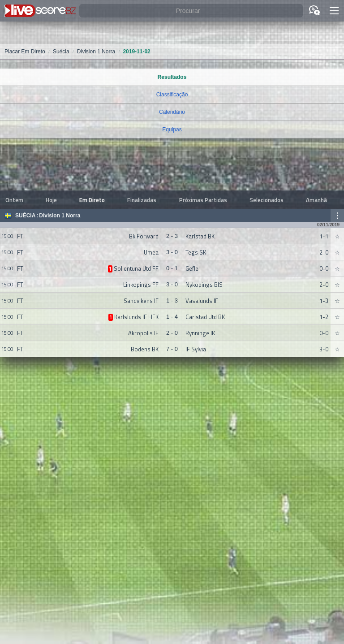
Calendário (172, 112)
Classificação (172, 95)
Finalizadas (142, 200)
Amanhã (316, 200)
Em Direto (92, 200)
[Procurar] (191, 11)
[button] (334, 11)
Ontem (14, 200)
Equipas (172, 130)
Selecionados (267, 200)
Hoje (51, 200)
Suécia (25, 216)
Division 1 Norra (60, 216)
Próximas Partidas (203, 200)
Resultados (172, 77)
